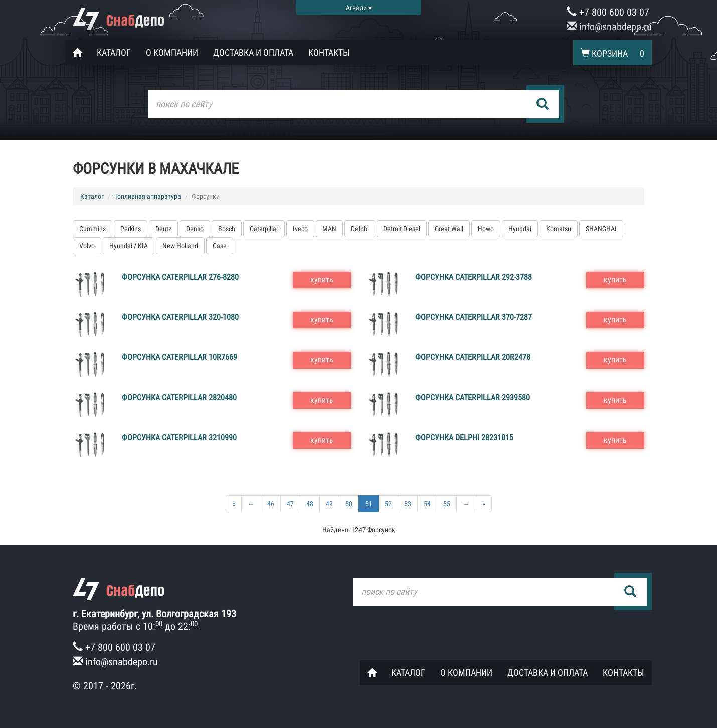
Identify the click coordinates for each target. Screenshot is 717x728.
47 (290, 504)
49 (329, 504)
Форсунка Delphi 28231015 (464, 437)
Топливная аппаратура (148, 196)
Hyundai (520, 229)
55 (447, 504)
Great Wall (449, 229)
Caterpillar (264, 229)
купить (322, 280)
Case (220, 246)
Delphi (360, 229)
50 (349, 504)
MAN (329, 229)
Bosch (227, 229)
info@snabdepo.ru (609, 27)
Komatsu (559, 229)
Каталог (114, 52)
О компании (172, 52)
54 (427, 504)
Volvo (87, 246)
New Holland (180, 246)
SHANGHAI (601, 229)
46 (271, 504)
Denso (195, 229)
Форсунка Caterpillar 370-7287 (474, 317)
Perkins (131, 229)
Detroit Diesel (402, 229)
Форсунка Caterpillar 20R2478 (473, 357)
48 (310, 504)
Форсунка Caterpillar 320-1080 (180, 317)
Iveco (300, 229)
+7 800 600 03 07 (608, 12)
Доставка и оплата (253, 52)
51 (369, 504)
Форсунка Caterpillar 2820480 (179, 397)
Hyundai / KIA (129, 246)
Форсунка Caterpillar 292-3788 (474, 277)
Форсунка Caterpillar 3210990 (179, 437)
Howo (486, 229)
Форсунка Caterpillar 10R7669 (180, 357)
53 (408, 504)
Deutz (163, 229)
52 (388, 504)
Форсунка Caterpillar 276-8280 (180, 277)
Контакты (329, 52)
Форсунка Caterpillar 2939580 (473, 397)
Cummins (93, 229)
